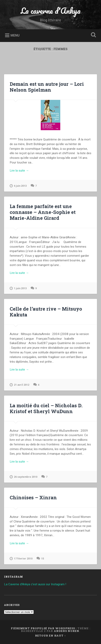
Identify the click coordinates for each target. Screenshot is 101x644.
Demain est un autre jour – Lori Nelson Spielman (47, 87)
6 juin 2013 (18, 186)
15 (43, 559)
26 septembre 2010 (23, 477)
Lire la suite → (19, 171)
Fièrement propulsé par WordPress (43, 628)
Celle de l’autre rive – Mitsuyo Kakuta (46, 312)
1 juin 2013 (18, 288)
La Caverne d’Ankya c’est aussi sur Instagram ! (35, 584)
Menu (15, 35)
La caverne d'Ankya (50, 11)
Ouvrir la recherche (93, 35)
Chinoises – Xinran (33, 497)
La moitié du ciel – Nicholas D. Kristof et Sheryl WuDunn (46, 408)
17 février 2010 (21, 559)
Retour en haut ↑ (50, 636)
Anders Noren (67, 631)
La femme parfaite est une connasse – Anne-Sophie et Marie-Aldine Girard (43, 212)
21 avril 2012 (19, 385)
